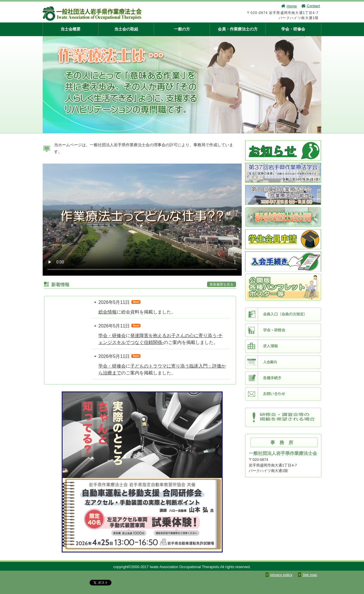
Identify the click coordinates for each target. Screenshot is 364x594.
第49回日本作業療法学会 (283, 287)
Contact (311, 6)
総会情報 (107, 312)
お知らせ (283, 150)
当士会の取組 (126, 29)
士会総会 (283, 217)
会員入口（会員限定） (283, 314)
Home (289, 6)
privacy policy (281, 575)
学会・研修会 (293, 29)
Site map (310, 575)
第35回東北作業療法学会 (283, 195)
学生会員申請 (283, 239)
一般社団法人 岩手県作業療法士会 (121, 14)
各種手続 (283, 378)
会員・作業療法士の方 (238, 29)
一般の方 (182, 29)
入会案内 (283, 362)
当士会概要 (71, 29)
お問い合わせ (283, 394)
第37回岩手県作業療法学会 (283, 173)
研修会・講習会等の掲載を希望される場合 (283, 417)
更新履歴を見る (222, 284)
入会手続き (283, 261)
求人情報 (283, 346)
